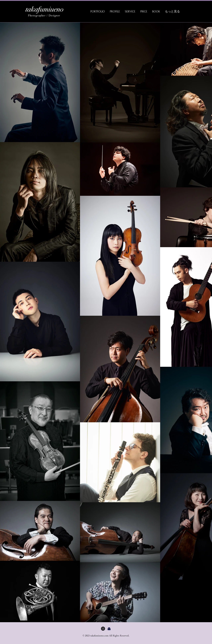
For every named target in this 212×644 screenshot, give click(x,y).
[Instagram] (103, 629)
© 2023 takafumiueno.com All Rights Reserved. (106, 636)
